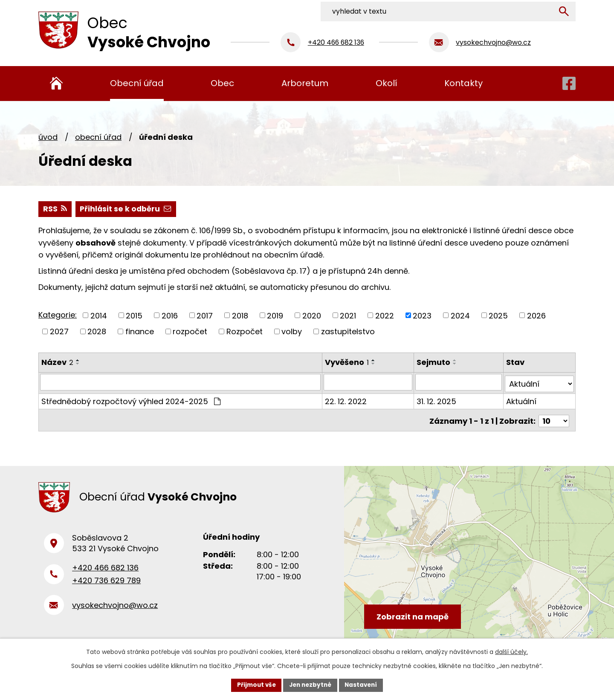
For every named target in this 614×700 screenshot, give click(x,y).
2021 (348, 316)
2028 (97, 332)
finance (140, 332)
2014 (99, 316)
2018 (240, 316)
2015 (134, 316)
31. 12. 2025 (437, 400)
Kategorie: (58, 315)
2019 (275, 316)
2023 (422, 316)
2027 (59, 332)
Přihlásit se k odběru (127, 209)
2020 (312, 316)
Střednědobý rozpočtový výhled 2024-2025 (131, 400)
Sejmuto (434, 363)
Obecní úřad (98, 137)
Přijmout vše (254, 685)
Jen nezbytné (310, 685)
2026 (536, 316)
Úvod (48, 137)
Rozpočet (245, 332)
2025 (498, 316)
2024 (460, 316)
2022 (385, 316)
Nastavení (363, 685)
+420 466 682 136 (105, 568)
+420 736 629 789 (106, 581)
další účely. (511, 651)
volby (292, 332)
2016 (170, 316)
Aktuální (522, 400)
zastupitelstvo (348, 332)
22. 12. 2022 (346, 400)
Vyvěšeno (347, 363)
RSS (55, 209)
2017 (205, 316)
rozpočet (190, 332)
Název (57, 363)
